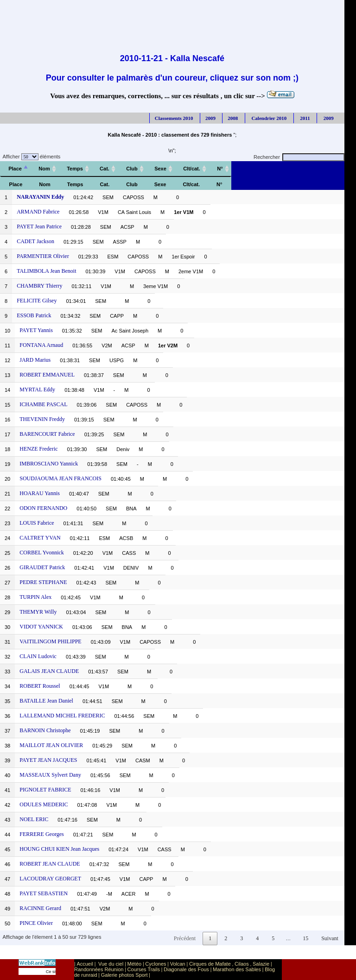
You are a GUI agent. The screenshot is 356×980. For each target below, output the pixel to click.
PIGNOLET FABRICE (45, 790)
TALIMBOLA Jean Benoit (46, 271)
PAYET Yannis (36, 330)
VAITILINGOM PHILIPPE (50, 641)
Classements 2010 (174, 118)
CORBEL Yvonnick (42, 553)
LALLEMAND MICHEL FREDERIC (62, 716)
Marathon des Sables (237, 969)
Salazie (261, 964)
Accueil (85, 964)
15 (305, 938)
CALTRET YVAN (40, 538)
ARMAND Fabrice (38, 212)
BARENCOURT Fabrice (47, 434)
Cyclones (156, 964)
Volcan (178, 964)
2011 (305, 118)
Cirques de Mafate (210, 964)
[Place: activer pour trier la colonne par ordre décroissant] (15, 169)
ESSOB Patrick (34, 315)
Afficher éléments (30, 157)
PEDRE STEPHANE (43, 582)
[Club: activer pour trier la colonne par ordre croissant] (132, 169)
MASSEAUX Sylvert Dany (50, 775)
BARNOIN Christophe (45, 730)
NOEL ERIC (34, 819)
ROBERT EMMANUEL (47, 375)
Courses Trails (144, 969)
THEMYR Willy (38, 612)
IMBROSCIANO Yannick (49, 464)
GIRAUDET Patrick (42, 567)
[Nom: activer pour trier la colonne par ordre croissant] (44, 169)
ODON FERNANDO (43, 508)
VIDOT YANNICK (41, 627)
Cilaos (242, 964)
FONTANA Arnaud (41, 345)
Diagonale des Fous (186, 969)
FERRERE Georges (41, 834)
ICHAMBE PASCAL (43, 404)
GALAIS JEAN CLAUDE (49, 671)
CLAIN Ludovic (38, 656)
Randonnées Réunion (99, 969)
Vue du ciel (111, 964)
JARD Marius (35, 360)
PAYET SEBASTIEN (44, 893)
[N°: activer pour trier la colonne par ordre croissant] (220, 169)
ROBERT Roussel (40, 686)
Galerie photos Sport (124, 975)
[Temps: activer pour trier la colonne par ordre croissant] (75, 169)
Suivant (330, 938)
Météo (135, 964)
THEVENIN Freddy (42, 419)
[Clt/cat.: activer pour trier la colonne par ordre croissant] (192, 169)
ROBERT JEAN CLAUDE (50, 864)
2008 (233, 118)
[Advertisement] (172, 21)
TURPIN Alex (35, 597)
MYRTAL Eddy (37, 389)
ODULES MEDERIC (44, 804)
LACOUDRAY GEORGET (50, 879)
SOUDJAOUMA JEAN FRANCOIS (60, 478)
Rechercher (299, 157)
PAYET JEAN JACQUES (48, 760)
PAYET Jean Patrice (39, 226)
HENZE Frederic (38, 449)
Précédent (185, 938)
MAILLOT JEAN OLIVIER (51, 745)
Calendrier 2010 (269, 118)
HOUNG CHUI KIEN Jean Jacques (59, 849)
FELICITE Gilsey (37, 301)
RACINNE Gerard (40, 908)
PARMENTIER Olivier (43, 256)
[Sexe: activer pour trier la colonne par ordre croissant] (160, 169)
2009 (210, 118)
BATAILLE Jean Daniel (46, 701)
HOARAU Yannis (40, 493)
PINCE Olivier (36, 923)
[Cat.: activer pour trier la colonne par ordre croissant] (105, 169)
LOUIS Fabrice (37, 523)
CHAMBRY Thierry (39, 286)
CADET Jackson (35, 241)
